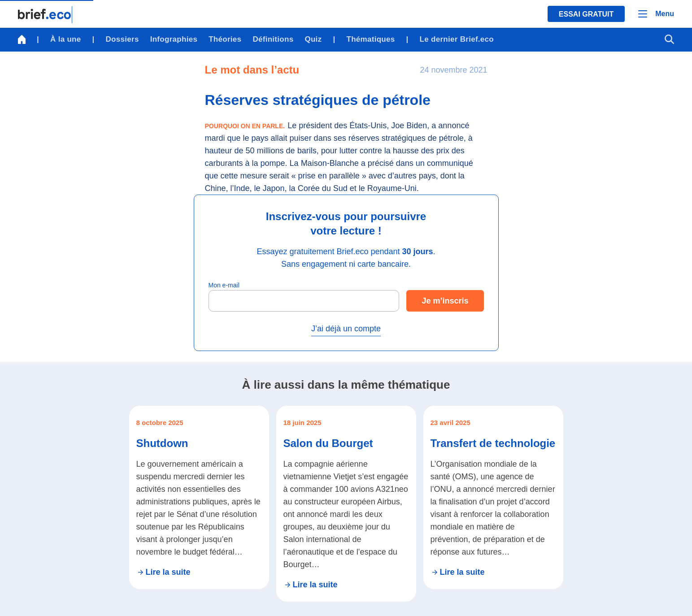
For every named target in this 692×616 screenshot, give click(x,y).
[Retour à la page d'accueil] (45, 15)
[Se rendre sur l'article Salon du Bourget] (346, 504)
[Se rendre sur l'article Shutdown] (199, 497)
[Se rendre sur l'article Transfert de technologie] (493, 497)
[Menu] (656, 14)
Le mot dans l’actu (252, 70)
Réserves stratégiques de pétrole (318, 100)
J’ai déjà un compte (346, 329)
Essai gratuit (586, 14)
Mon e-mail (224, 285)
